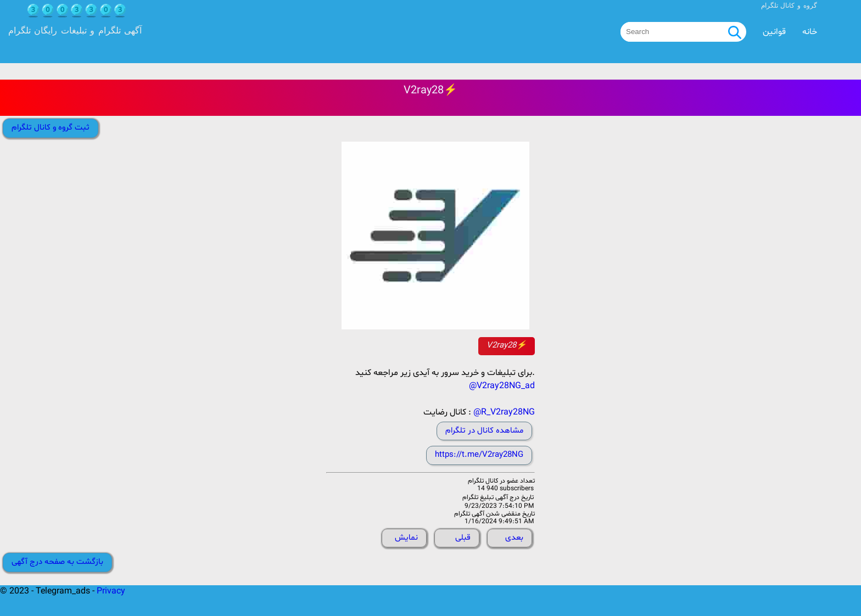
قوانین (774, 32)
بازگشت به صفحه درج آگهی (57, 562)
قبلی (463, 538)
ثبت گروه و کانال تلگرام (51, 128)
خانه (810, 32)
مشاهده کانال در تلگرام (484, 431)
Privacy (111, 591)
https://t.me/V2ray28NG (479, 455)
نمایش (406, 538)
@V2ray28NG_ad (502, 386)
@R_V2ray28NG (504, 412)
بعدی (514, 538)
